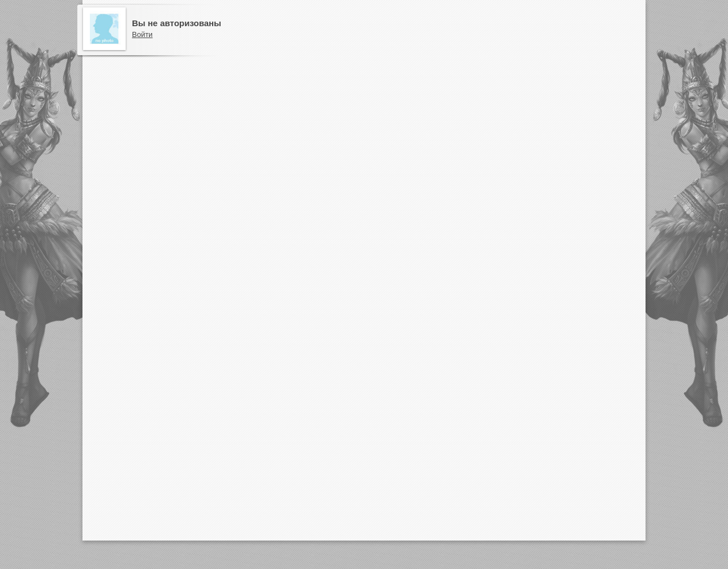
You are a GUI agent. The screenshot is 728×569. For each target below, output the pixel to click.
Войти (142, 34)
